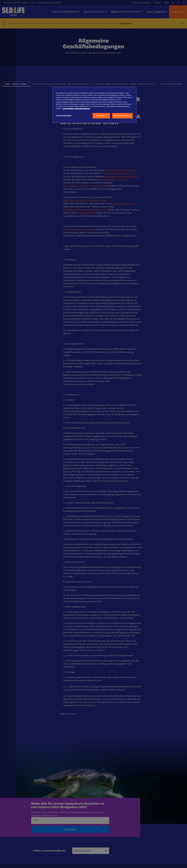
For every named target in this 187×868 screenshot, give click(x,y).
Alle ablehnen (101, 116)
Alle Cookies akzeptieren (122, 116)
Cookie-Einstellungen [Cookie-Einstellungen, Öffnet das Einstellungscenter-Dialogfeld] (64, 115)
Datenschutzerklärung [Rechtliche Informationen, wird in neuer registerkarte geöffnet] (82, 109)
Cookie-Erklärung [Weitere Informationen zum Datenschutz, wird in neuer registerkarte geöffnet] (69, 109)
